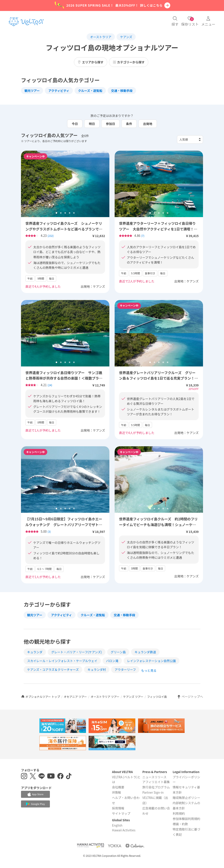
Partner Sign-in (153, 792)
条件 (129, 124)
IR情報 (116, 792)
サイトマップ (121, 813)
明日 (92, 124)
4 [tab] (70, 213)
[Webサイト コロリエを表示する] (135, 846)
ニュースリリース (155, 777)
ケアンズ (126, 37)
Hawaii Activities (124, 830)
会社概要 (118, 787)
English (117, 825)
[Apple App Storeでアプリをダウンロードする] (35, 794)
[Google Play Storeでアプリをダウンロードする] (35, 804)
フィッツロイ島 (157, 697)
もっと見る (149, 670)
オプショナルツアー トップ (40, 697)
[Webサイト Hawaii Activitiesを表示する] (91, 846)
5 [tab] (74, 213)
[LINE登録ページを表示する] (42, 777)
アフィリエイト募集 (156, 782)
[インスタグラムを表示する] (24, 777)
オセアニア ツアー (75, 697)
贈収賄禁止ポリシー (186, 798)
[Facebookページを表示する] (60, 777)
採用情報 (118, 808)
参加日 (110, 124)
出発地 (148, 124)
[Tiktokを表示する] (69, 777)
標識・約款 (180, 824)
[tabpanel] (65, 184)
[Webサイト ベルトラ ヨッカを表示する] (115, 846)
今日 (75, 124)
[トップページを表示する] (26, 22)
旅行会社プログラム (156, 787)
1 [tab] (56, 213)
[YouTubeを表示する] (51, 777)
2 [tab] (61, 213)
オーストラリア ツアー (105, 697)
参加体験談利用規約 (186, 819)
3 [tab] (65, 213)
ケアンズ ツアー (133, 697)
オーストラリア (101, 37)
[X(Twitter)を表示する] (33, 777)
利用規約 (179, 813)
